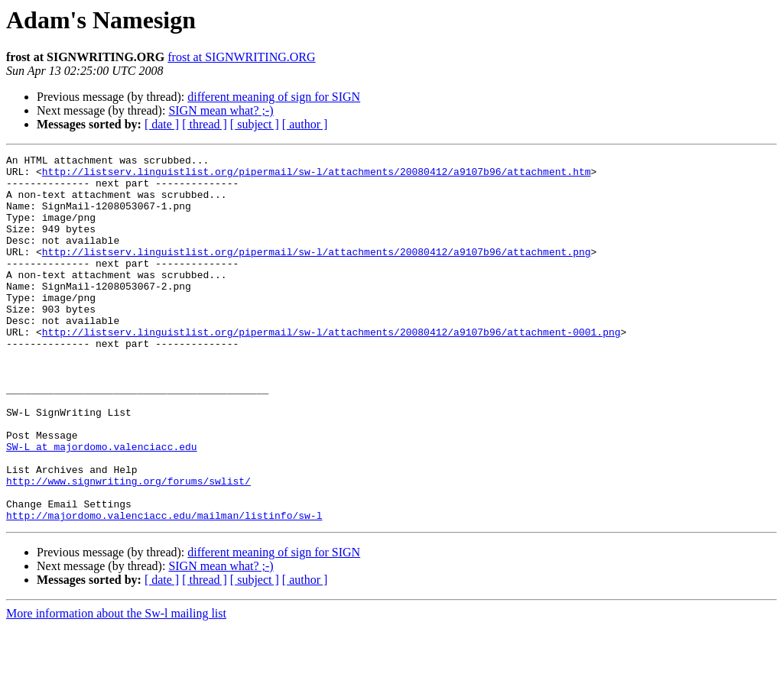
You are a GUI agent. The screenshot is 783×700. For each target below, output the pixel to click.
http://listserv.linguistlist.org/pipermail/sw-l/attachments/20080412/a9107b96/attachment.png (317, 272)
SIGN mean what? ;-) (221, 110)
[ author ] (305, 124)
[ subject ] (255, 124)
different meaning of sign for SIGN (274, 97)
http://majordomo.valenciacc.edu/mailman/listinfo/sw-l (164, 588)
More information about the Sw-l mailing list (116, 687)
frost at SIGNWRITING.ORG (241, 57)
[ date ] (162, 124)
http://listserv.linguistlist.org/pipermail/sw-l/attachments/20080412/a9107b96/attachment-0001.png (331, 368)
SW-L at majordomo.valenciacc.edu (102, 506)
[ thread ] (205, 124)
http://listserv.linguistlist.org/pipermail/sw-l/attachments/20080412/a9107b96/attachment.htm (317, 176)
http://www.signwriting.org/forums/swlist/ (128, 547)
